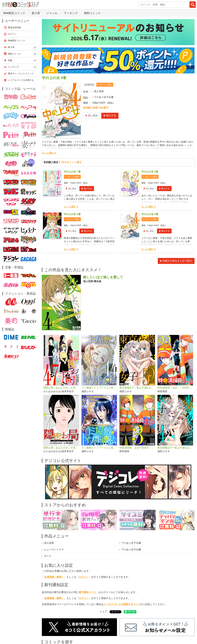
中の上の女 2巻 (150, 172)
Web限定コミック (14, 13)
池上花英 (99, 91)
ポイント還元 (106, 85)
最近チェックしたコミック (21, 73)
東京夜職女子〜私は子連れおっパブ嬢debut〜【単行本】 (175, 448)
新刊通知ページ (87, 592)
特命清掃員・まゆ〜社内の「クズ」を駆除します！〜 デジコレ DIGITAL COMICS (137, 448)
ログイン (84, 577)
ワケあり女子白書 (104, 97)
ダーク (48, 556)
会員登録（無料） (54, 577)
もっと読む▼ (49, 153)
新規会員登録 (14, 27)
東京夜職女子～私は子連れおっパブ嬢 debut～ (137, 388)
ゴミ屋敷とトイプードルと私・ (99, 388)
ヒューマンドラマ (54, 550)
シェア (103, 612)
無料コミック (92, 13)
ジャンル (52, 13)
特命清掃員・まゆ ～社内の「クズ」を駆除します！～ (175, 388)
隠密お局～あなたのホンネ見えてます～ (61, 388)
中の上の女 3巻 (72, 214)
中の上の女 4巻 (150, 214)
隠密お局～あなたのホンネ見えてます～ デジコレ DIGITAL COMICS (61, 448)
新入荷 (36, 13)
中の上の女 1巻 (72, 172)
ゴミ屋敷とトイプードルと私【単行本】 (99, 448)
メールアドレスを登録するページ (122, 604)
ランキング (71, 13)
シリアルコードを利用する (21, 80)
